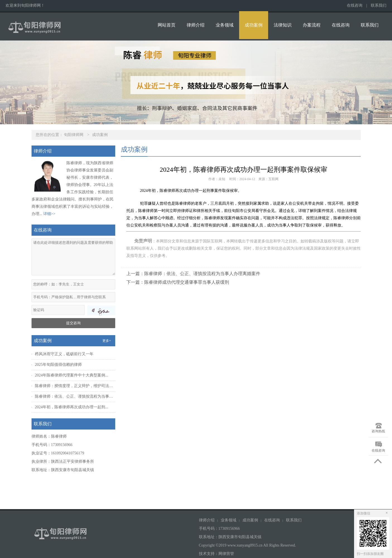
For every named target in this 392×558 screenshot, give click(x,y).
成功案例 (254, 25)
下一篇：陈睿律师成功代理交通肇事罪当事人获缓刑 (178, 282)
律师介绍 (196, 25)
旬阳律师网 (74, 135)
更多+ (107, 341)
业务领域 (225, 25)
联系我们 (379, 5)
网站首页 (167, 25)
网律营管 (226, 554)
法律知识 (283, 25)
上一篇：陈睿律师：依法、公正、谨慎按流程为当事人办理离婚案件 (193, 274)
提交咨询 (73, 323)
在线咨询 (355, 5)
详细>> (49, 214)
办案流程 (312, 25)
